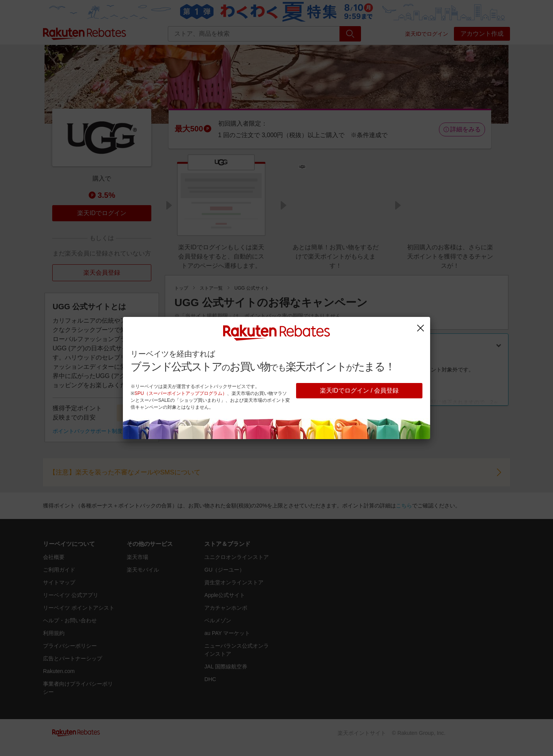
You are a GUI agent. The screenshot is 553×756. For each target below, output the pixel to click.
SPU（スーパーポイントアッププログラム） (181, 393)
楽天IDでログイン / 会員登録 (359, 390)
